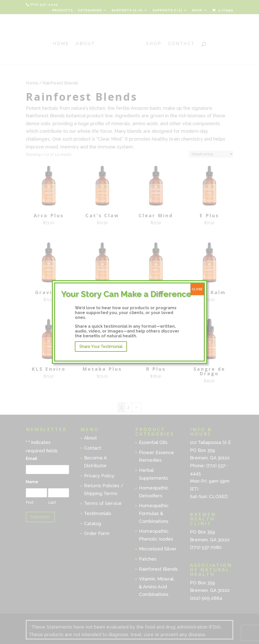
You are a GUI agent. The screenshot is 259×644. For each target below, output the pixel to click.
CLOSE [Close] (197, 289)
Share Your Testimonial (101, 347)
